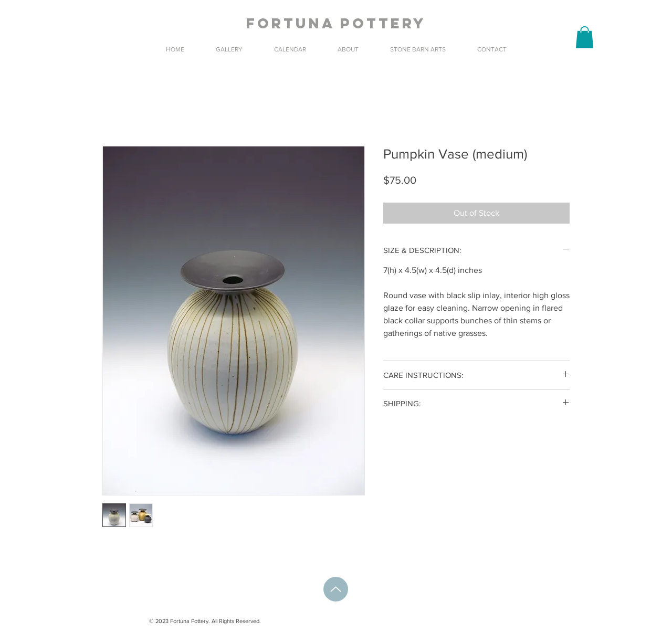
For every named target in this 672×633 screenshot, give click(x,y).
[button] (585, 37)
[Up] (336, 589)
